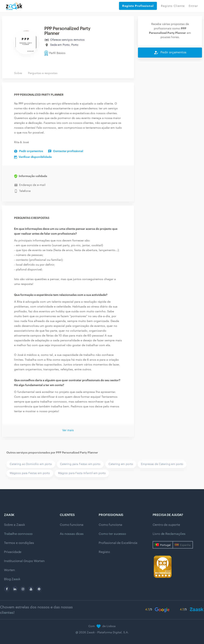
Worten (9, 570)
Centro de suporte (166, 525)
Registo (104, 552)
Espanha (185, 545)
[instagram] (23, 589)
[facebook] (7, 589)
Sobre (18, 73)
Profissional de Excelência (118, 543)
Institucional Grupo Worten (24, 561)
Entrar (193, 6)
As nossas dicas (72, 534)
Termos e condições (19, 543)
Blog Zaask (12, 579)
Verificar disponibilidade (33, 157)
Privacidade (13, 552)
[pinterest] (39, 589)
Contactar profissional (66, 151)
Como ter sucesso (112, 534)
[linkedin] (15, 589)
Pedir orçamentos (29, 151)
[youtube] (31, 589)
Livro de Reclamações (169, 534)
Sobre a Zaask (14, 525)
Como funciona (72, 525)
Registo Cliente (173, 6)
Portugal (165, 545)
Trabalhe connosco (18, 534)
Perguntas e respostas (43, 73)
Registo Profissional (138, 6)
